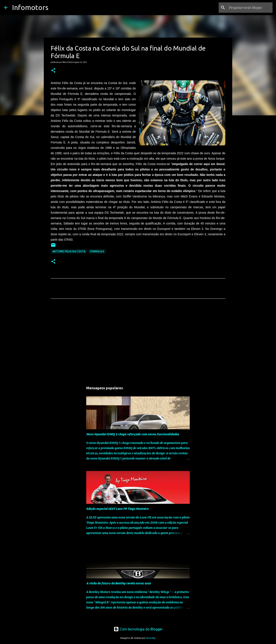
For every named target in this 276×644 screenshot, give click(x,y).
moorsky (151, 638)
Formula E (97, 251)
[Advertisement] (138, 342)
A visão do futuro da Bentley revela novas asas (119, 583)
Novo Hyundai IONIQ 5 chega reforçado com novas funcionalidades (133, 434)
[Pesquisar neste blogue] (250, 8)
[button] (53, 71)
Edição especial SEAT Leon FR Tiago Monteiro (117, 509)
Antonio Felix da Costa (69, 251)
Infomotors (30, 7)
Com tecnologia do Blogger (138, 629)
